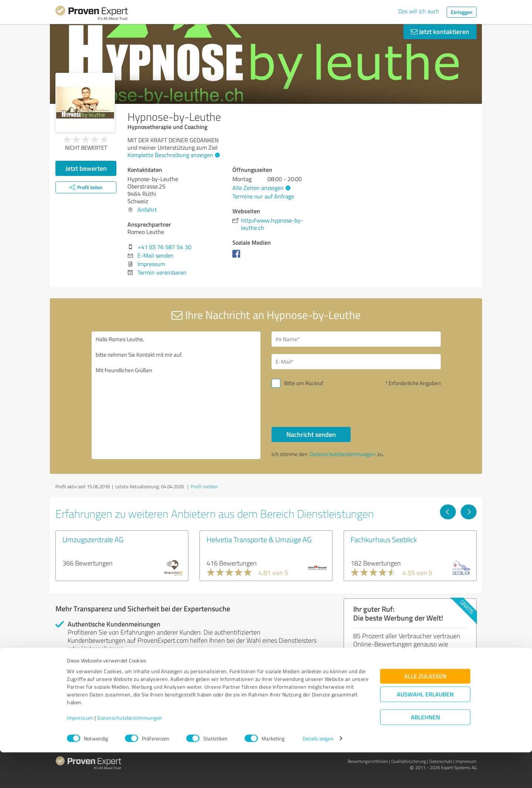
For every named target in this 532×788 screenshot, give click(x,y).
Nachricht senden (311, 434)
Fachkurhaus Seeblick (384, 539)
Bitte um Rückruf (304, 383)
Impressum (80, 753)
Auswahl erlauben (425, 730)
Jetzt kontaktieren (440, 31)
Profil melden (204, 486)
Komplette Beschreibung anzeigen (173, 155)
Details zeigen (318, 774)
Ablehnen (425, 753)
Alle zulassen (425, 712)
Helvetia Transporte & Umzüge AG (259, 539)
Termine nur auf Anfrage (263, 196)
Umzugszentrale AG (93, 539)
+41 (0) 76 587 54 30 (165, 247)
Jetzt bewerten (86, 168)
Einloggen (462, 12)
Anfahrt (147, 210)
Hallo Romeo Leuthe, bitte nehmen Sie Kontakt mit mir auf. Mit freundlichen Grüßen (176, 395)
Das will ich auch (419, 11)
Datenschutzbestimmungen (130, 753)
